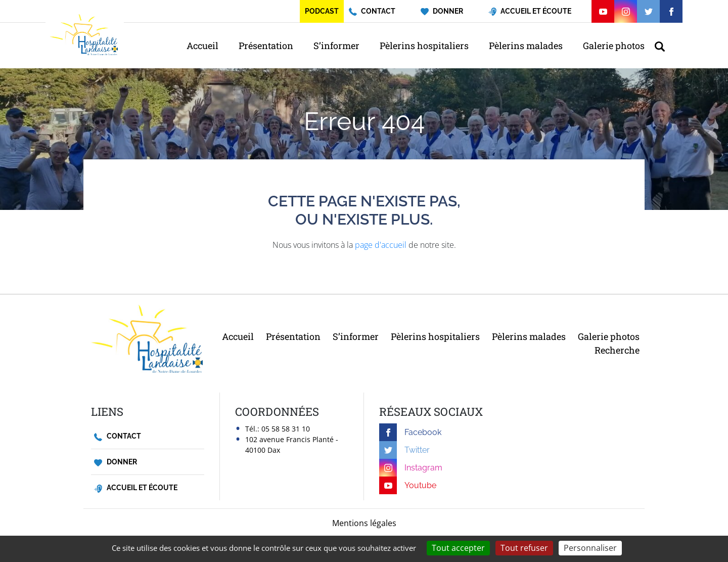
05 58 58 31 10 (286, 429)
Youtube (408, 485)
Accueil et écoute (136, 488)
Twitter (404, 450)
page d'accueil (381, 245)
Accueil (202, 46)
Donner (116, 462)
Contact (118, 436)
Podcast (322, 11)
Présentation (266, 46)
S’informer (336, 46)
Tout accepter (458, 548)
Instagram (411, 468)
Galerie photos (614, 46)
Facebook (410, 432)
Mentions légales (364, 523)
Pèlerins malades (526, 46)
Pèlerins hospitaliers (424, 46)
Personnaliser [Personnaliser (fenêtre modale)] (590, 548)
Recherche (617, 350)
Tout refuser (524, 548)
